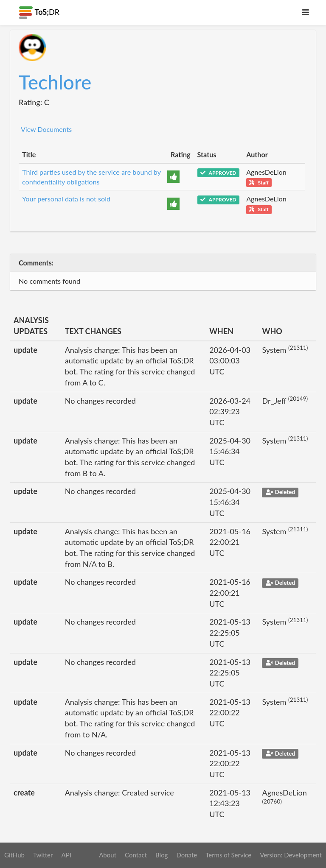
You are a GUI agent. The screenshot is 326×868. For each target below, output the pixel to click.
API (66, 855)
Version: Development (291, 855)
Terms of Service (228, 855)
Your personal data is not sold (66, 199)
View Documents (46, 129)
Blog (162, 855)
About (108, 855)
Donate (187, 855)
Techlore (55, 82)
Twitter (43, 855)
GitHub (14, 855)
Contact (136, 855)
